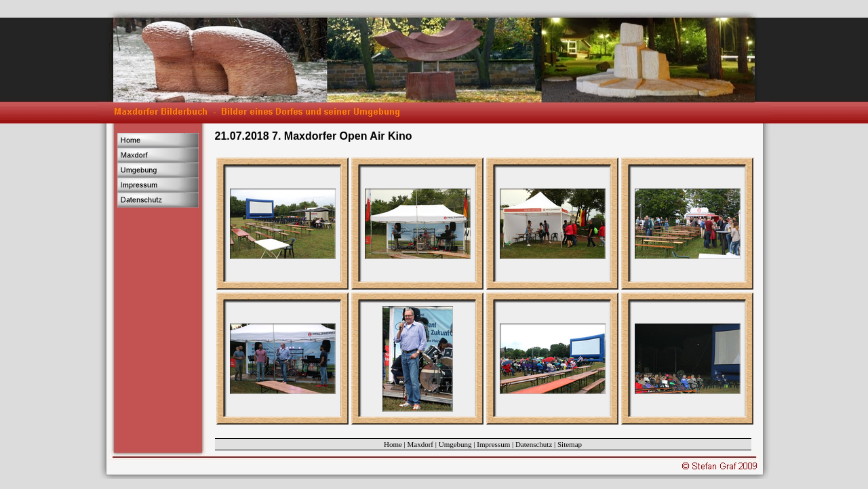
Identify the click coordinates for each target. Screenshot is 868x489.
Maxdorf (421, 444)
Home (393, 444)
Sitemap (570, 444)
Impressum (493, 444)
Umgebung (455, 444)
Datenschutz (534, 444)
